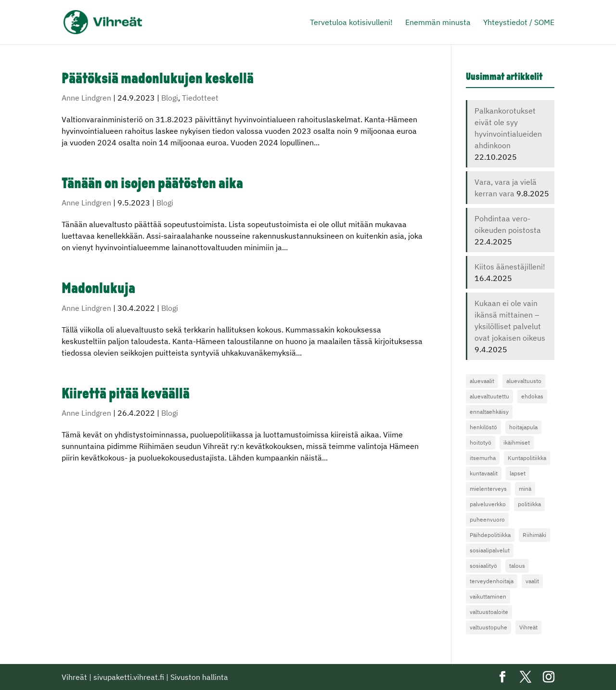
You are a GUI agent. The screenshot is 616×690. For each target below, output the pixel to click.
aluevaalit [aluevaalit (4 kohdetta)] (482, 381)
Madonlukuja (98, 289)
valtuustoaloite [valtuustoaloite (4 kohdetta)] (489, 612)
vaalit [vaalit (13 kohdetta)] (532, 581)
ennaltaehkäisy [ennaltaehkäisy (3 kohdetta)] (489, 412)
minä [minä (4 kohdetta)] (525, 489)
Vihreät (74, 677)
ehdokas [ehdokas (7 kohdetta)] (532, 396)
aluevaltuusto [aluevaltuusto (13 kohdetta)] (524, 381)
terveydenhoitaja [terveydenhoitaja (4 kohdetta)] (492, 581)
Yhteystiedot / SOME (519, 23)
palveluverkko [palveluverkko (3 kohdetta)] (488, 504)
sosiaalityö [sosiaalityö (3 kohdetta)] (483, 566)
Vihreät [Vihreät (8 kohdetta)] (528, 627)
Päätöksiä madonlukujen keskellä (158, 80)
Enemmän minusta (438, 23)
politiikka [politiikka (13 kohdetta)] (529, 504)
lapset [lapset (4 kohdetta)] (518, 473)
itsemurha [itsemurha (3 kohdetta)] (483, 458)
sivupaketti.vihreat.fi (129, 677)
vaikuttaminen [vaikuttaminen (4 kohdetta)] (488, 596)
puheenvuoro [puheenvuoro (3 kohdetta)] (487, 519)
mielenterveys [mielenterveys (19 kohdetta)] (488, 489)
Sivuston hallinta (199, 677)
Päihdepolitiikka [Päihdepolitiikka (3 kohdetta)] (490, 535)
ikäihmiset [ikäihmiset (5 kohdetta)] (517, 442)
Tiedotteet (200, 98)
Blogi (170, 98)
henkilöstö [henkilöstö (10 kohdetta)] (483, 427)
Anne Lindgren (86, 98)
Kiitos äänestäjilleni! (510, 267)
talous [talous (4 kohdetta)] (517, 566)
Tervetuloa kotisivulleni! (351, 23)
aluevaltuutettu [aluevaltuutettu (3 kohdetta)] (489, 396)
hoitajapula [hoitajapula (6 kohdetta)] (523, 427)
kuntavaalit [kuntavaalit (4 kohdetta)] (484, 473)
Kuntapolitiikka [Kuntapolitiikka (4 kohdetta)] (527, 458)
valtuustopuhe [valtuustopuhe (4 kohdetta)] (488, 627)
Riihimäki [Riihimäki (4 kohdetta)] (534, 535)
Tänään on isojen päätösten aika (152, 185)
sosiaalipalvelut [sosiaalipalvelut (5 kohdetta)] (490, 550)
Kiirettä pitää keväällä (126, 395)
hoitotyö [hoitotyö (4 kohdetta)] (481, 442)
